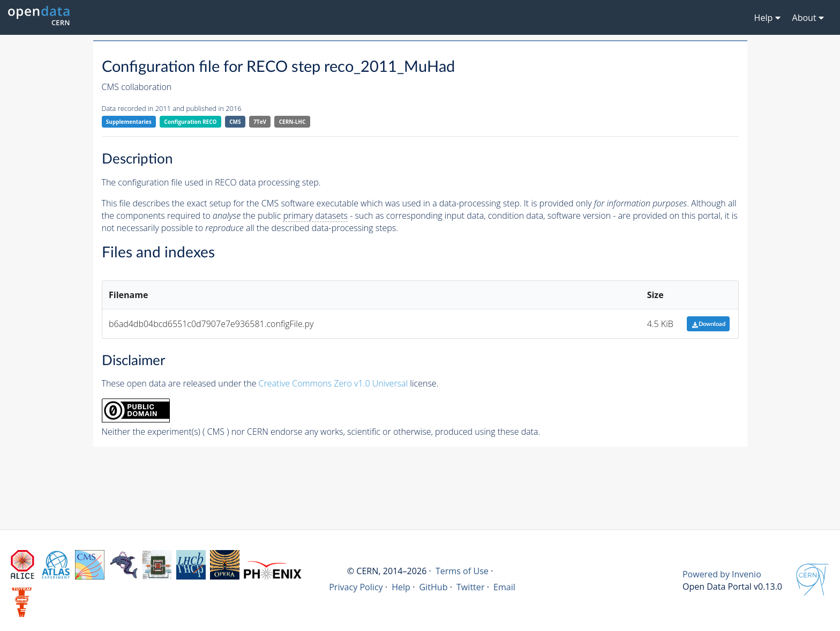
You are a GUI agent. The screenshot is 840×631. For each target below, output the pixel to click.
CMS (235, 122)
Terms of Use (462, 571)
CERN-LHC (292, 122)
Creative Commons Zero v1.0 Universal (333, 383)
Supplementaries (129, 122)
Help (401, 587)
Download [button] (708, 324)
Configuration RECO (190, 122)
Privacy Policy (356, 587)
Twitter (471, 587)
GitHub (433, 587)
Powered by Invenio (722, 574)
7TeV (260, 122)
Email (504, 587)
